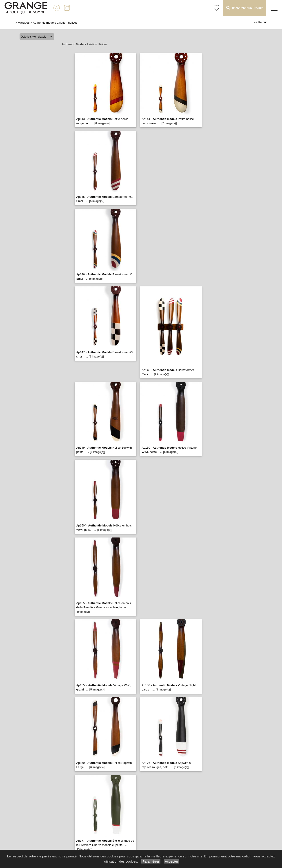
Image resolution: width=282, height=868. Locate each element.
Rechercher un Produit (244, 8)
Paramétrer (151, 861)
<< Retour (260, 22)
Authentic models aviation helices (55, 23)
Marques (24, 23)
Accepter (172, 861)
